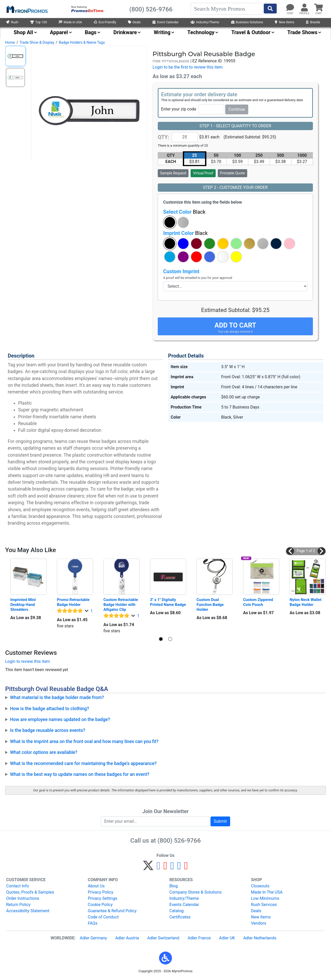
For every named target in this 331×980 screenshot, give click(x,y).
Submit (220, 821)
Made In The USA (267, 892)
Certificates (180, 917)
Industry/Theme (205, 22)
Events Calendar (184, 905)
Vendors (259, 923)
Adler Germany (93, 938)
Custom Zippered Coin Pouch (259, 602)
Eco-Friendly (105, 22)
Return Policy (18, 905)
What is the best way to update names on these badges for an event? (80, 774)
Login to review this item (28, 661)
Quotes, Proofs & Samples (30, 892)
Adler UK (227, 938)
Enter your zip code (179, 109)
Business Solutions (247, 22)
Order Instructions (23, 898)
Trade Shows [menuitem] (302, 32)
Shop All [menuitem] (23, 32)
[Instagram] (172, 868)
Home (10, 42)
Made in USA (70, 22)
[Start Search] (270, 9)
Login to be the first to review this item (188, 67)
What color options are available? (44, 752)
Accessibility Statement (28, 911)
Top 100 (39, 22)
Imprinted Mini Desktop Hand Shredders (24, 605)
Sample (173, 173)
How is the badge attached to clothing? (50, 709)
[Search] (227, 9)
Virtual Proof (203, 173)
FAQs (93, 923)
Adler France (199, 938)
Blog (174, 886)
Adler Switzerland (163, 938)
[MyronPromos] (27, 9)
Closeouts (260, 886)
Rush (12, 22)
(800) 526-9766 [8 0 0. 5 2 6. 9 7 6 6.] (179, 841)
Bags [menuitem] (91, 32)
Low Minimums (265, 898)
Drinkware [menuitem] (125, 32)
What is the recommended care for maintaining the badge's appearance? (83, 763)
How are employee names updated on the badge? (60, 719)
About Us (96, 886)
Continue (237, 109)
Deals (134, 22)
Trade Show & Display (37, 42)
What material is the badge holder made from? (57, 697)
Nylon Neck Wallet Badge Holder (306, 602)
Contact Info (18, 886)
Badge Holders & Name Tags (82, 42)
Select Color (184, 212)
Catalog (176, 911)
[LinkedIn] (179, 868)
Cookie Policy (100, 905)
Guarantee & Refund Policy (112, 911)
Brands (313, 22)
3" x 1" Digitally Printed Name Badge (168, 602)
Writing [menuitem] (162, 32)
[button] (170, 222)
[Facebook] (158, 868)
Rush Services (264, 905)
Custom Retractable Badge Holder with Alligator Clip (121, 605)
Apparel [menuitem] (59, 32)
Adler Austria (127, 938)
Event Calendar (165, 22)
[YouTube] (186, 868)
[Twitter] (148, 868)
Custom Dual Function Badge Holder (211, 605)
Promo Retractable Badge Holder (74, 602)
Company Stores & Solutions (195, 892)
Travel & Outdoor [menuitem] (251, 32)
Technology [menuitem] (201, 32)
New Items (284, 22)
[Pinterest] (165, 868)
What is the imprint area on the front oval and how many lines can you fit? (84, 741)
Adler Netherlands (260, 938)
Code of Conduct (103, 917)
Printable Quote (232, 173)
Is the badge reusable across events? (48, 730)
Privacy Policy (101, 892)
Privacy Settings (103, 898)
